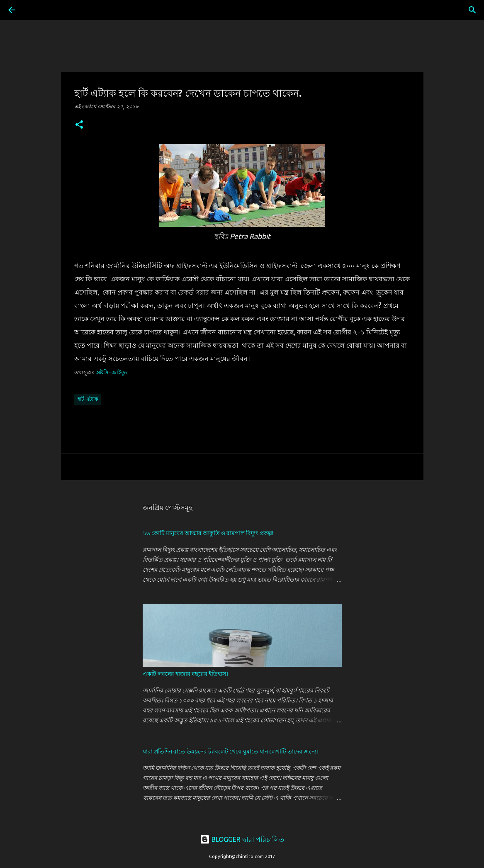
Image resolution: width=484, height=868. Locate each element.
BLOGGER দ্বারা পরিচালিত (242, 839)
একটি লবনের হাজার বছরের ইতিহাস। (185, 674)
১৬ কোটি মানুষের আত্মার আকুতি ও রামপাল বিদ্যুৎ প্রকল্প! (208, 533)
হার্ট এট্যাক (88, 399)
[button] (79, 125)
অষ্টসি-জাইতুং (112, 372)
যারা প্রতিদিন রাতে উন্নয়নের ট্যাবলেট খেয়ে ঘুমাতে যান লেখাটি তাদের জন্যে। (231, 751)
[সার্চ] (35, 10)
